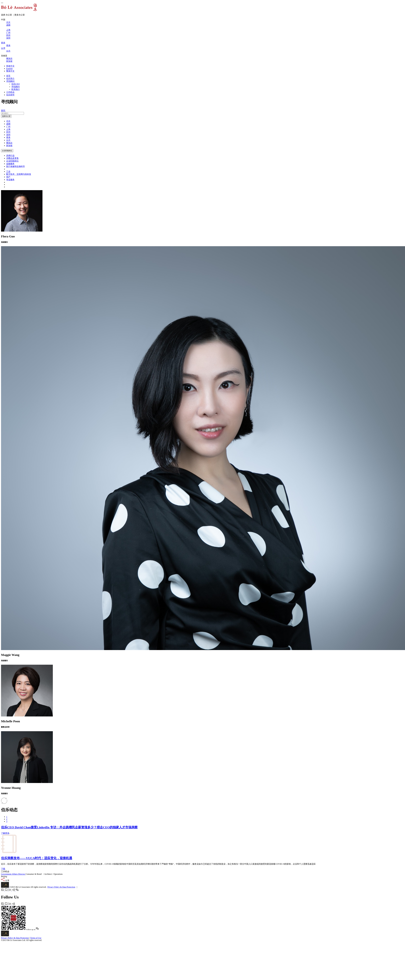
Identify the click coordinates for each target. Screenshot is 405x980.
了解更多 (5, 833)
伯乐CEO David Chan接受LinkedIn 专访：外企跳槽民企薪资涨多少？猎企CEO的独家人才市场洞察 (69, 827)
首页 (8, 76)
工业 (8, 171)
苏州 (8, 132)
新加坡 (9, 146)
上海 (8, 129)
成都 (8, 124)
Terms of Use (36, 938)
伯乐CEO (16, 84)
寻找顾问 (16, 87)
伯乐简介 (10, 79)
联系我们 (16, 89)
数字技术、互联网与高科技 (19, 174)
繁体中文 (10, 71)
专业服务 (10, 180)
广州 (8, 127)
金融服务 (10, 164)
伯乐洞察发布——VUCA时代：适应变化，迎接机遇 (37, 858)
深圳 (8, 135)
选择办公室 (6, 116)
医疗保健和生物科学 (16, 166)
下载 (3, 869)
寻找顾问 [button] (10, 81)
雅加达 (9, 143)
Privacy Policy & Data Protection (61, 887)
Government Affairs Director (13, 874)
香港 (8, 137)
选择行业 (10, 156)
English (9, 69)
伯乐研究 (10, 95)
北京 (8, 121)
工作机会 (10, 92)
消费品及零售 (12, 158)
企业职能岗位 (7, 151)
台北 (8, 140)
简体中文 (10, 66)
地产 (8, 177)
